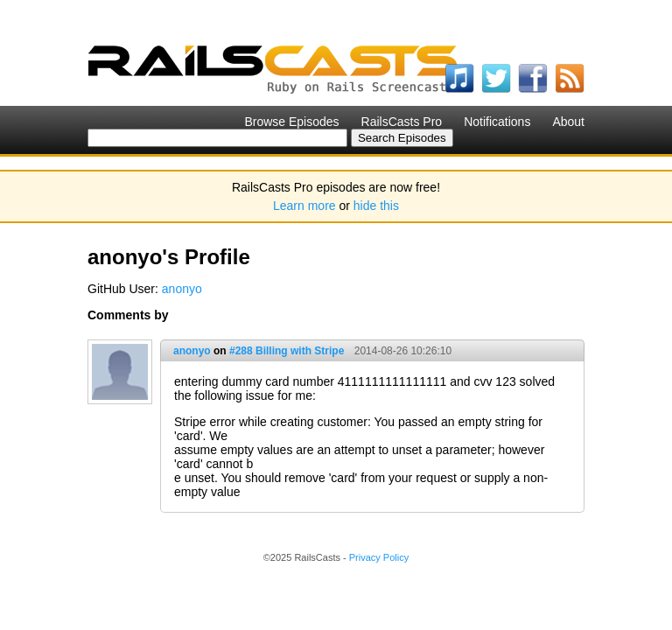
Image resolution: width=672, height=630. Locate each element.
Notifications (497, 122)
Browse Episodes (291, 122)
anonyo (182, 289)
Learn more (304, 206)
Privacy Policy (379, 557)
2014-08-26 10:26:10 (403, 351)
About (568, 122)
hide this (376, 206)
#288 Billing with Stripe (287, 351)
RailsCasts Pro (402, 122)
